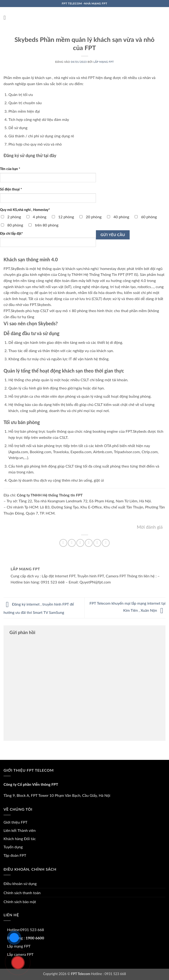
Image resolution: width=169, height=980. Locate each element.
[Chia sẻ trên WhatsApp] (63, 543)
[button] (6, 18)
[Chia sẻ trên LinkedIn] (106, 543)
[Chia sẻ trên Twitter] (80, 543)
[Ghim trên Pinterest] (97, 543)
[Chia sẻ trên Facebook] (72, 543)
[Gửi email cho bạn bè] (89, 543)
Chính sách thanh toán (22, 893)
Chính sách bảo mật (20, 902)
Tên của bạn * (10, 169)
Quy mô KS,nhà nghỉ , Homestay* (25, 210)
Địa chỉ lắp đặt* (11, 233)
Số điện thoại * (11, 189)
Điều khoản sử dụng (20, 883)
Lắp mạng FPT (104, 62)
